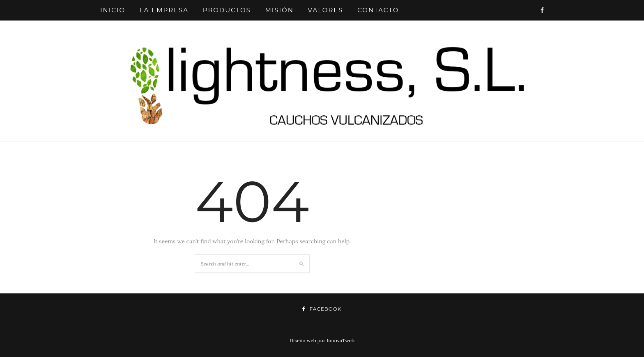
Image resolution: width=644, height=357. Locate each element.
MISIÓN (279, 10)
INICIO (113, 10)
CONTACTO (378, 10)
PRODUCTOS (227, 10)
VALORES (326, 10)
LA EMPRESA (164, 10)
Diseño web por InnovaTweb (322, 340)
